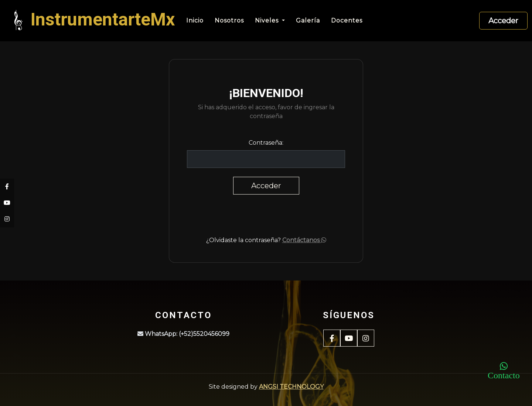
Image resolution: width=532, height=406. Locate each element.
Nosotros (229, 20)
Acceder (503, 21)
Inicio (195, 20)
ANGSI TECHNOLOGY (291, 387)
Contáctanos (304, 240)
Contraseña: (266, 143)
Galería (308, 20)
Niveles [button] (268, 20)
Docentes (347, 20)
